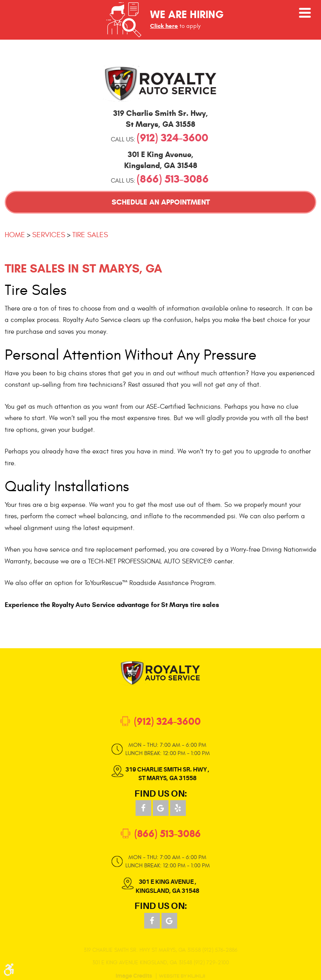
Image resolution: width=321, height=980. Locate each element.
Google (161, 808)
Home (15, 235)
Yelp (178, 808)
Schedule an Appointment (161, 202)
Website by (182, 976)
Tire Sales (90, 235)
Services (49, 235)
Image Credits (134, 976)
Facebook (143, 808)
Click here (164, 26)
